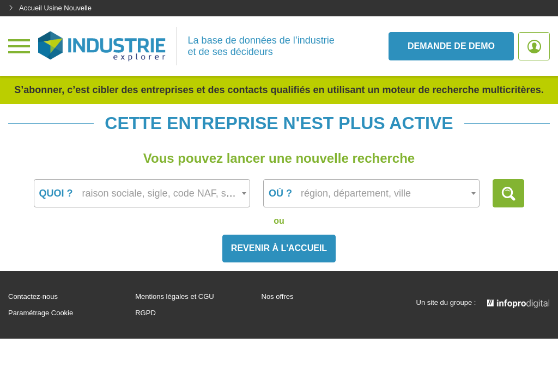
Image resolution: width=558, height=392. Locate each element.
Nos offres (278, 297)
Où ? (280, 193)
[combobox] (142, 193)
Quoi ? (56, 193)
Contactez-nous (33, 297)
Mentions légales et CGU (175, 297)
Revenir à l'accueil (279, 248)
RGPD (145, 313)
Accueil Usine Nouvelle (50, 8)
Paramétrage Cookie (41, 313)
